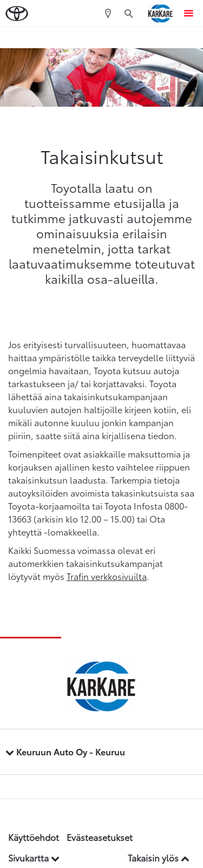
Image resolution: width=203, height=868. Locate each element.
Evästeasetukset (100, 837)
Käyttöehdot (34, 837)
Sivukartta (34, 857)
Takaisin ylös (159, 857)
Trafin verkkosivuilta (107, 576)
